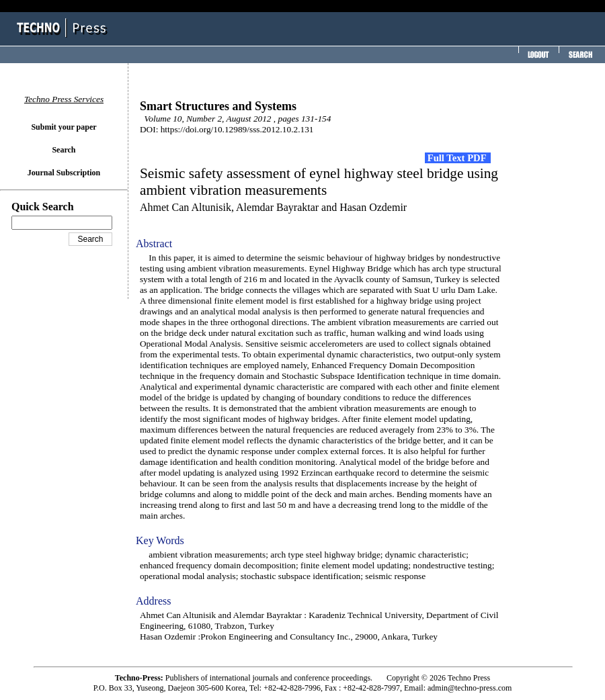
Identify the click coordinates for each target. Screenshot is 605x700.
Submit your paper (64, 127)
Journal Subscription (64, 173)
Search (64, 150)
